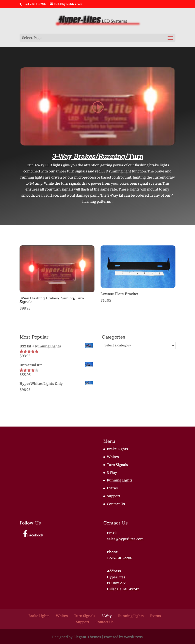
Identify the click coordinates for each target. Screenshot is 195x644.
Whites (113, 457)
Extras (112, 488)
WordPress (133, 637)
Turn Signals (117, 465)
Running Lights (120, 480)
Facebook (33, 534)
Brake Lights (117, 449)
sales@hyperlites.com (125, 539)
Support (113, 496)
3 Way (112, 473)
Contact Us (116, 504)
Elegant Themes (87, 637)
